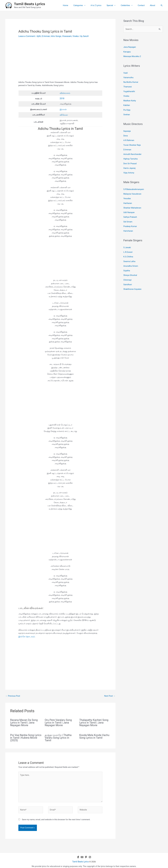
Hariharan (128, 198)
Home (74, 5)
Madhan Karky (130, 99)
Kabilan (127, 103)
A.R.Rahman (129, 137)
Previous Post (13, 695)
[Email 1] (82, 855)
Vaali (126, 72)
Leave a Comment (26, 36)
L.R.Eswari (128, 245)
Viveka (73, 36)
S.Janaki (127, 241)
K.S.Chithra (128, 250)
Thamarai (128, 85)
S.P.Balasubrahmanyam (134, 185)
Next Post (110, 695)
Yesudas (127, 193)
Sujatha (127, 263)
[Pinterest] (86, 855)
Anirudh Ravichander (132, 150)
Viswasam (65, 36)
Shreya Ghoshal (130, 267)
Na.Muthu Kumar (131, 81)
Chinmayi (127, 272)
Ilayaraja (127, 128)
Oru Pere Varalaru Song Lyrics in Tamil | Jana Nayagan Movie (58, 722)
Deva (126, 133)
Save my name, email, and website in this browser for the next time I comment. (56, 817)
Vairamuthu (128, 76)
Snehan (127, 112)
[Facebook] (78, 855)
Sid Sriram (128, 216)
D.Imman (45, 36)
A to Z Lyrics (102, 5)
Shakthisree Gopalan (132, 281)
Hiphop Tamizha (130, 155)
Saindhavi (128, 276)
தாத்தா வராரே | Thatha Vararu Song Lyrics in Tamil (58, 737)
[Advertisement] (60, 61)
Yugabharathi (129, 90)
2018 (62, 98)
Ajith (38, 36)
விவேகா (64, 114)
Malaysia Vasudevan (132, 189)
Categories (85, 5)
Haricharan (128, 224)
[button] (162, 5)
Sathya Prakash (130, 211)
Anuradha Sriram (131, 259)
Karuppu (127, 51)
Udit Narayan (129, 207)
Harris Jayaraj (129, 164)
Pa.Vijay (127, 107)
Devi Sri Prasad (130, 159)
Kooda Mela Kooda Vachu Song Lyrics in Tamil (94, 735)
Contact (143, 5)
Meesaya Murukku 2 (132, 56)
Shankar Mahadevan (132, 202)
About (153, 5)
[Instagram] (90, 855)
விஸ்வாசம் (65, 93)
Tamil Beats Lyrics (30, 4)
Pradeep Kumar (130, 220)
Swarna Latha (129, 254)
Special (114, 5)
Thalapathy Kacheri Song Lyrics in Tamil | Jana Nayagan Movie (94, 722)
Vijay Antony (129, 168)
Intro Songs (55, 36)
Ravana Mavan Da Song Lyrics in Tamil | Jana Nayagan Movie (24, 722)
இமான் (63, 109)
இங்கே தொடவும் (26, 636)
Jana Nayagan (130, 47)
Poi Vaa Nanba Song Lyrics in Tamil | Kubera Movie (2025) (26, 737)
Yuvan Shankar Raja (132, 142)
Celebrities (129, 5)
